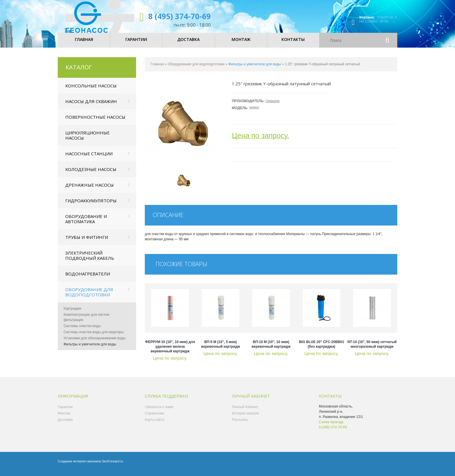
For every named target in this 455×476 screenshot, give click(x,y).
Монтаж (64, 418)
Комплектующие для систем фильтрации (86, 322)
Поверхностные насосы (95, 122)
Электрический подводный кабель (90, 260)
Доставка (65, 424)
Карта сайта (155, 424)
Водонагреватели (88, 278)
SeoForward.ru (112, 466)
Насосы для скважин (91, 106)
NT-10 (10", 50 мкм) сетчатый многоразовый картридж (372, 349)
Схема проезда (331, 427)
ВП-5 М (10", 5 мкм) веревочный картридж (221, 349)
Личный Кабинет (245, 412)
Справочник (154, 418)
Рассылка (240, 424)
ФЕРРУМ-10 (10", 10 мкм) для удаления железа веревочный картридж (170, 351)
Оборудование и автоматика (86, 223)
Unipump (272, 106)
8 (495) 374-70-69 (179, 16)
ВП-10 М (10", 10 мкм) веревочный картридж (271, 349)
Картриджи (72, 313)
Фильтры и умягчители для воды (90, 349)
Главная (157, 69)
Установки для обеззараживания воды (94, 343)
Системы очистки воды (82, 331)
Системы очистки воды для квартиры (94, 337)
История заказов (245, 418)
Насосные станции (89, 158)
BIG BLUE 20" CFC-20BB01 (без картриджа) (322, 349)
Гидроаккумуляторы (91, 205)
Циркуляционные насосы (87, 140)
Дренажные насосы (90, 190)
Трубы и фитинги (87, 242)
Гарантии (65, 412)
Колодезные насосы (91, 174)
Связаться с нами (159, 412)
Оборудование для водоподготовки (89, 297)
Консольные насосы (91, 90)
